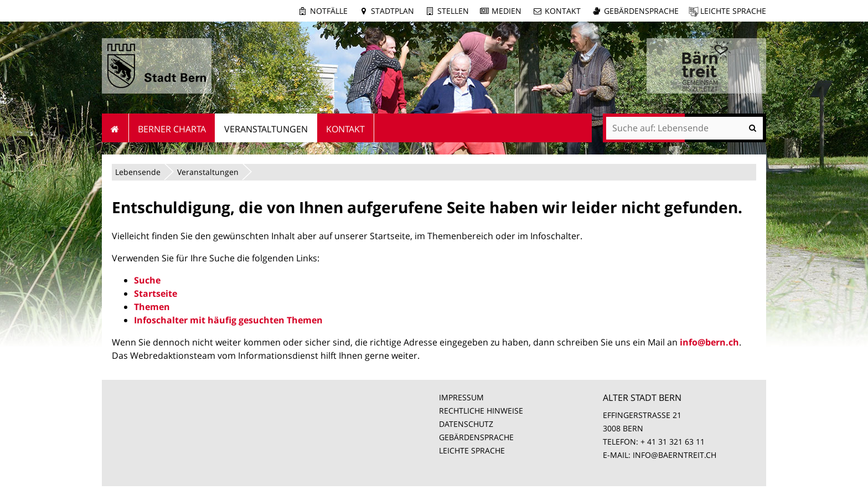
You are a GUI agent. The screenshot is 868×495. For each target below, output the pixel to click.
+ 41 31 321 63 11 (673, 442)
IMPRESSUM (461, 397)
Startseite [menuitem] (115, 128)
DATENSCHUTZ (466, 424)
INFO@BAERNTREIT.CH (675, 455)
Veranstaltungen (208, 172)
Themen (152, 307)
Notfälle (329, 11)
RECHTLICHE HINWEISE (481, 411)
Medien (507, 11)
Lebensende (138, 172)
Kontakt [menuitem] (345, 129)
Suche (147, 280)
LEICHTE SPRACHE (472, 450)
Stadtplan (392, 11)
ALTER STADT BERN (642, 398)
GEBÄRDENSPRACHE (476, 437)
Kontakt (563, 11)
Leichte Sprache (733, 11)
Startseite (156, 293)
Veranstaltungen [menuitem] (266, 129)
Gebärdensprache (641, 11)
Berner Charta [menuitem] (172, 129)
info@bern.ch (709, 342)
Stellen (453, 11)
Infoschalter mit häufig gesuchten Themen (228, 320)
